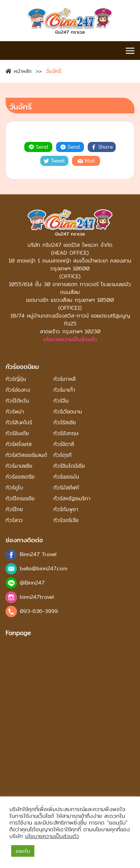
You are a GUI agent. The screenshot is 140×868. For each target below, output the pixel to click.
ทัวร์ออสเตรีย (20, 477)
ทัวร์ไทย (14, 509)
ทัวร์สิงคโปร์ (19, 423)
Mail (86, 161)
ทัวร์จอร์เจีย (66, 520)
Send (38, 147)
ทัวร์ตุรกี (63, 455)
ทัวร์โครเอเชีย (20, 499)
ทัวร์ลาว (14, 520)
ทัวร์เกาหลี (64, 379)
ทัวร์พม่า (15, 412)
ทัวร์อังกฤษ (66, 433)
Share (102, 147)
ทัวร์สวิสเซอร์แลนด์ (26, 455)
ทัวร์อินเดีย (17, 433)
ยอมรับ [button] (23, 851)
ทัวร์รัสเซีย (65, 423)
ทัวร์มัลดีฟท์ (66, 488)
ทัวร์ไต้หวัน (17, 401)
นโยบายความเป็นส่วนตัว (70, 339)
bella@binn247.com (43, 569)
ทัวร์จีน (61, 401)
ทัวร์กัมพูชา (66, 509)
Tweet (54, 161)
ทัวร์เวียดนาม (68, 412)
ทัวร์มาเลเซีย (19, 466)
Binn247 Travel (38, 554)
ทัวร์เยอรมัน (66, 477)
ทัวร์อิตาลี (64, 444)
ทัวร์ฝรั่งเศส (19, 444)
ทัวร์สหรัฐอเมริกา (72, 499)
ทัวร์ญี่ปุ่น (16, 379)
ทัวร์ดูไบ (14, 488)
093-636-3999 (39, 611)
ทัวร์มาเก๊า (64, 390)
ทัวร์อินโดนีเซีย (69, 466)
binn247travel (37, 597)
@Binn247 (32, 583)
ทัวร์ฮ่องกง (18, 390)
